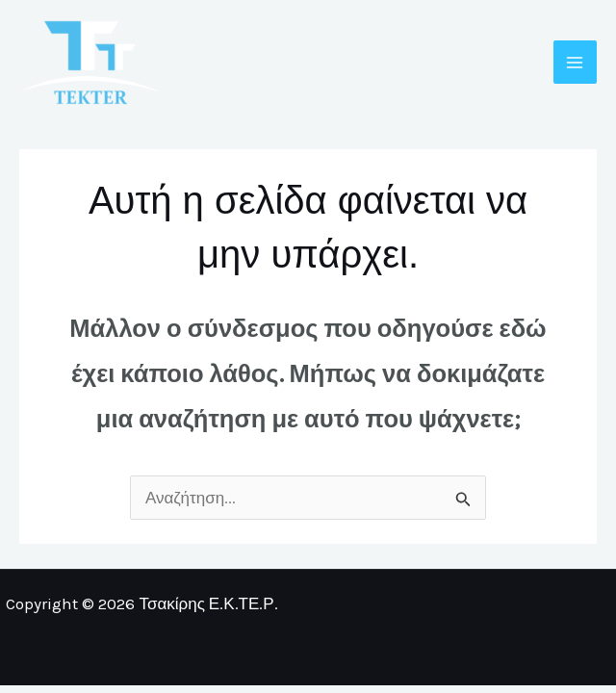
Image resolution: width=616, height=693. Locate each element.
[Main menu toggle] (576, 63)
